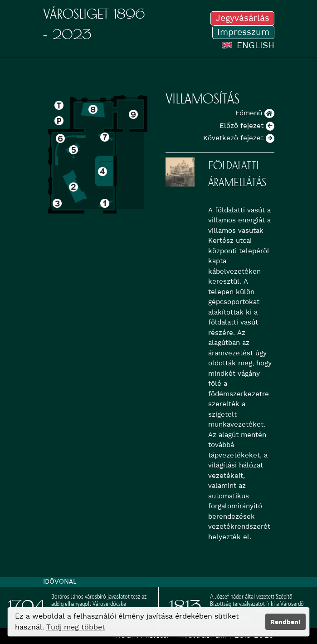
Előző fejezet (247, 126)
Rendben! (285, 622)
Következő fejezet (239, 138)
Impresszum (243, 32)
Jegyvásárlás (242, 18)
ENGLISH (248, 45)
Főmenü (255, 113)
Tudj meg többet (76, 627)
